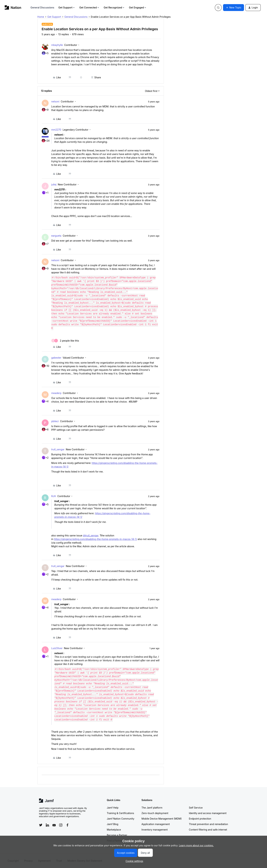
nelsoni (55, 101)
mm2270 (56, 130)
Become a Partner (117, 835)
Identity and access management (208, 813)
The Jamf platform (152, 808)
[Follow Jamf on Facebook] (67, 825)
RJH (54, 496)
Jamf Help (113, 808)
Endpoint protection (200, 819)
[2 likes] (65, 341)
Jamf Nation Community (121, 819)
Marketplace (114, 830)
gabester (56, 358)
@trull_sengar (91, 535)
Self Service (196, 808)
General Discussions (42, 7)
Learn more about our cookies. (196, 845)
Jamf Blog (113, 824)
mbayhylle (57, 45)
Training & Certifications (120, 813)
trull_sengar (58, 449)
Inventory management (155, 830)
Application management (156, 824)
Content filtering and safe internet (208, 830)
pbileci (55, 421)
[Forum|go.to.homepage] (13, 7)
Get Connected (89, 7)
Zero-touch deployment (155, 813)
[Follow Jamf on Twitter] (41, 825)
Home (41, 17)
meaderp (56, 393)
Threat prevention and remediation (208, 824)
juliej (54, 184)
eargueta (56, 236)
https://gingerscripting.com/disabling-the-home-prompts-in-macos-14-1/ (95, 539)
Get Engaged (138, 7)
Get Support (67, 7)
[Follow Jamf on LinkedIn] (47, 825)
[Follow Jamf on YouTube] (54, 825)
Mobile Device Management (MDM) (162, 819)
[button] (234, 8)
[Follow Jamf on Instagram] (61, 825)
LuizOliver (57, 648)
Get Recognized (114, 7)
